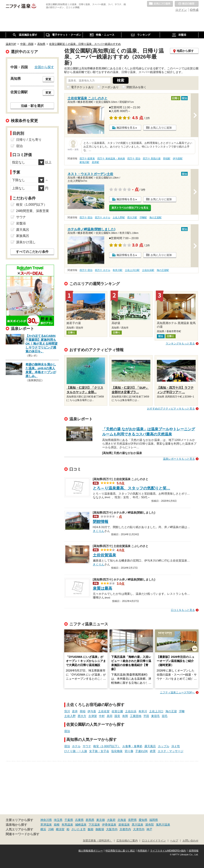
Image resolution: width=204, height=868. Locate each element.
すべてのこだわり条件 (32, 252)
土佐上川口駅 (132, 270)
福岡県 (154, 820)
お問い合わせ (191, 841)
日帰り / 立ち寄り (29, 140)
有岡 (125, 716)
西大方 (82, 716)
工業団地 (136, 716)
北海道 (122, 820)
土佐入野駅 (119, 218)
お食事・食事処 (132, 746)
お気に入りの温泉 (160, 4)
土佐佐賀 (104, 711)
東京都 (101, 820)
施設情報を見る (126, 128)
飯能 (91, 829)
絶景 (153, 751)
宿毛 (165, 716)
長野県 (132, 820)
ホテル (76, 746)
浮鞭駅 (143, 218)
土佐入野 (70, 716)
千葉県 (69, 820)
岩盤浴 (21, 223)
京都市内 (125, 829)
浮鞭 (182, 711)
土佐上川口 (156, 711)
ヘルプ (174, 841)
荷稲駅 (167, 159)
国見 (117, 716)
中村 (102, 716)
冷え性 (176, 746)
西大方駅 (132, 218)
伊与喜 (92, 711)
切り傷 (129, 751)
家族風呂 (23, 236)
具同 (110, 716)
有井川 (143, 711)
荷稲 (83, 711)
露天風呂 (150, 746)
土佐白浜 (131, 711)
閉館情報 (101, 522)
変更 (48, 79)
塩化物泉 (117, 751)
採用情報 (194, 851)
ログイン (181, 10)
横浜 (43, 829)
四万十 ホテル (103, 218)
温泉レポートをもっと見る (179, 459)
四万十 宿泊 (134, 159)
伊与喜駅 (178, 159)
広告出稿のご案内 (127, 841)
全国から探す (44, 67)
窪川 (67, 711)
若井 (75, 711)
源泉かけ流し (26, 242)
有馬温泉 (67, 825)
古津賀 (93, 716)
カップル (164, 746)
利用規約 (142, 851)
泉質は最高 (103, 588)
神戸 (149, 829)
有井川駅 (118, 270)
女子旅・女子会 (99, 751)
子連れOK (142, 751)
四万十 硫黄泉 (87, 159)
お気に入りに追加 (161, 128)
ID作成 (194, 10)
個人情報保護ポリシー (91, 851)
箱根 (57, 825)
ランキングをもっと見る (180, 344)
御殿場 (100, 829)
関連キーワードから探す (23, 834)
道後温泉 (124, 825)
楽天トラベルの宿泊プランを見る (130, 208)
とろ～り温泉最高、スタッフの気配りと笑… (132, 488)
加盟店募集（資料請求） (97, 841)
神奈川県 (46, 820)
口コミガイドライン (154, 841)
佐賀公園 (117, 711)
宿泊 (67, 731)
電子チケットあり (82, 87)
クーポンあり (110, 87)
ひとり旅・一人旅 (76, 751)
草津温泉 (46, 825)
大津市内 (139, 829)
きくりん (99, 531)
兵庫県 (79, 820)
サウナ (87, 746)
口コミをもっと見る (183, 610)
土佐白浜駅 (148, 270)
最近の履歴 (187, 4)
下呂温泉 (94, 825)
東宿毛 (155, 716)
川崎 (51, 829)
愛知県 (143, 820)
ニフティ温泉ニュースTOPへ (177, 692)
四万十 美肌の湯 (152, 159)
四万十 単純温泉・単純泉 (111, 159)
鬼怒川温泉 (163, 825)
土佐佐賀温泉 (104, 555)
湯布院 (150, 825)
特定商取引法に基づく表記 (120, 851)
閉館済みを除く (136, 87)
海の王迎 (171, 711)
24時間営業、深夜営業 (33, 211)
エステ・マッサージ (171, 751)
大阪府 (111, 820)
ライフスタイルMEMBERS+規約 (168, 851)
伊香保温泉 (109, 825)
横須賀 (60, 829)
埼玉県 (58, 820)
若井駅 (95, 162)
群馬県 (90, 820)
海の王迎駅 (155, 218)
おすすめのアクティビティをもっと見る (171, 409)
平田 (146, 716)
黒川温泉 (137, 825)
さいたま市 (79, 829)
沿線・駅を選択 (32, 106)
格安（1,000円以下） (107, 746)
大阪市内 (112, 829)
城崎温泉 (81, 825)
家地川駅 (84, 162)
